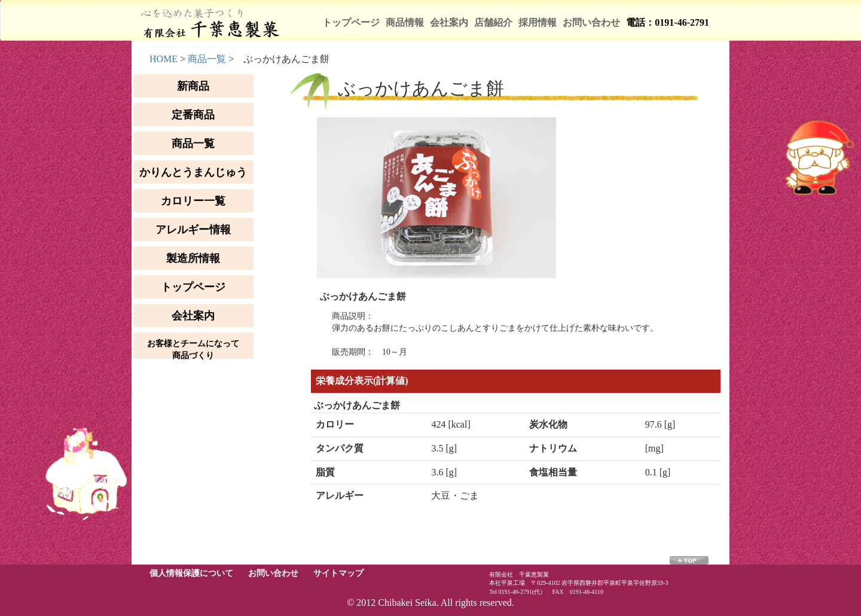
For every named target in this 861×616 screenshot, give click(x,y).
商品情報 (405, 22)
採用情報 (538, 22)
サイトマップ (338, 573)
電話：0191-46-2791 (668, 22)
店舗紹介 (493, 22)
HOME (164, 59)
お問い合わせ (591, 22)
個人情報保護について (191, 573)
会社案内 (449, 22)
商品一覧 (207, 59)
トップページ (351, 22)
